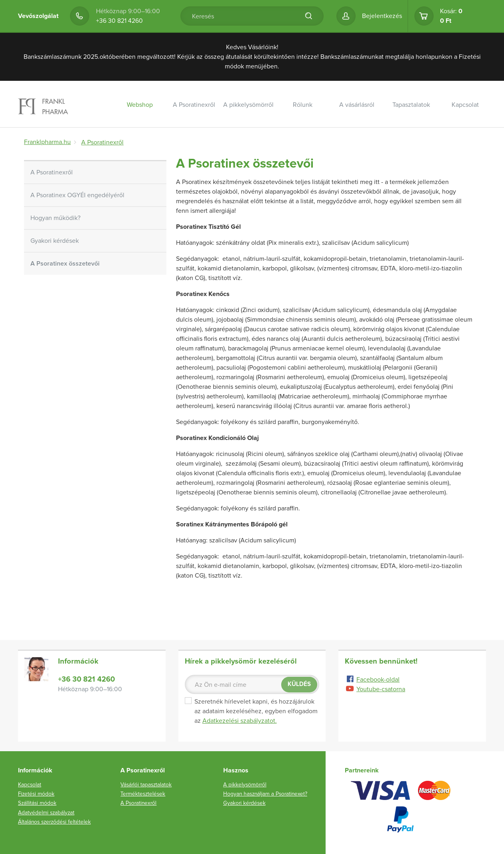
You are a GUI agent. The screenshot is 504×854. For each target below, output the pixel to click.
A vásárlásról (357, 105)
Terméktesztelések (143, 794)
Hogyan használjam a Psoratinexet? (265, 794)
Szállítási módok (37, 803)
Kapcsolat (465, 105)
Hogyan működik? (55, 218)
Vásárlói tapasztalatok (146, 785)
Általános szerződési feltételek (54, 822)
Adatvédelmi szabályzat (46, 813)
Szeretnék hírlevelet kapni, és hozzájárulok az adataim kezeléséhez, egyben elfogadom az (251, 711)
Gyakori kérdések (55, 241)
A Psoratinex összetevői (65, 264)
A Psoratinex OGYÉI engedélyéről (77, 195)
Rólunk (303, 105)
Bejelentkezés (382, 16)
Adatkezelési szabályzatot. (240, 721)
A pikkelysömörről (248, 105)
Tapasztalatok (411, 105)
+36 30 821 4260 (119, 21)
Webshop (140, 105)
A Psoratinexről (194, 105)
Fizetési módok (36, 794)
